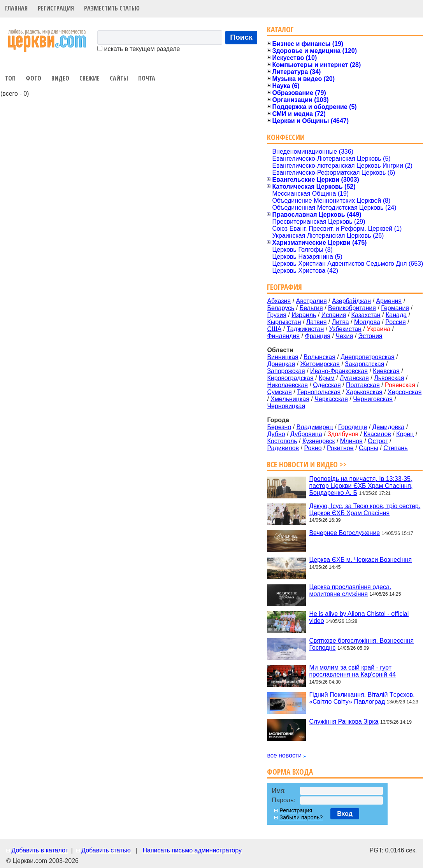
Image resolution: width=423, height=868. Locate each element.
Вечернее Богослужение (344, 533)
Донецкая (281, 364)
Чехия (344, 336)
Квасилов (377, 434)
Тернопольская (319, 392)
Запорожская (286, 371)
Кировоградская (290, 378)
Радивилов (283, 448)
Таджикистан (305, 329)
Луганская (354, 378)
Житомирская (320, 364)
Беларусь (281, 308)
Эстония (370, 336)
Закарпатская (364, 364)
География (284, 287)
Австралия (312, 301)
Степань (395, 448)
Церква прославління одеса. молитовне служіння (350, 590)
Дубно (276, 434)
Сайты (119, 78)
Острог (378, 441)
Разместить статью (112, 8)
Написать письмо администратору (192, 850)
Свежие (90, 78)
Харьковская (364, 392)
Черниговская (373, 399)
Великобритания (352, 308)
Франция (318, 336)
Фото (33, 78)
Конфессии (286, 137)
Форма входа (290, 772)
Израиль (304, 315)
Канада (396, 315)
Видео (60, 78)
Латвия (316, 322)
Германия (395, 308)
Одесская (327, 385)
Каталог (280, 29)
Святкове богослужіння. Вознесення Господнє (361, 644)
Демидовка (389, 427)
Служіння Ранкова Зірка (344, 722)
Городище (353, 427)
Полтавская (363, 385)
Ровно (313, 448)
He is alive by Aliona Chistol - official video (359, 617)
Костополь (282, 441)
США (274, 329)
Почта (147, 78)
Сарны (369, 448)
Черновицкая (286, 406)
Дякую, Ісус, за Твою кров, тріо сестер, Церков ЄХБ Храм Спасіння (365, 509)
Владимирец (315, 427)
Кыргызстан (284, 322)
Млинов (351, 441)
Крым (327, 378)
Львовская (389, 378)
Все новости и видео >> (307, 464)
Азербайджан (351, 301)
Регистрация (56, 8)
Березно (279, 427)
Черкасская (331, 399)
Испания (334, 315)
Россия (395, 322)
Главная (16, 8)
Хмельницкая (290, 399)
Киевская (386, 371)
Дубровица (306, 434)
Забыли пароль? (301, 817)
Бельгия (311, 308)
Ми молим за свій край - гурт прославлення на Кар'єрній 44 (352, 671)
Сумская (279, 392)
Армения (389, 301)
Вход (345, 814)
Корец (405, 434)
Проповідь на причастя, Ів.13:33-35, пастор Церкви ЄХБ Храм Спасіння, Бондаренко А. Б (361, 486)
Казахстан (366, 315)
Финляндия (283, 336)
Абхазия (279, 301)
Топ (10, 78)
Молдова (367, 322)
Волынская (319, 357)
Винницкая (283, 357)
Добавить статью (106, 850)
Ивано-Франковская (339, 371)
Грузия (276, 315)
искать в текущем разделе (139, 49)
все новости (284, 755)
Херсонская (405, 392)
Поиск (241, 37)
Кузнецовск (319, 441)
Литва (341, 322)
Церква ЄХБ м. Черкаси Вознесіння (360, 560)
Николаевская (287, 385)
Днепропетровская (367, 357)
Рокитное (340, 448)
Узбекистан (345, 329)
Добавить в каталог (39, 850)
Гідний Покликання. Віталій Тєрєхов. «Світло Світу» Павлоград (362, 698)
